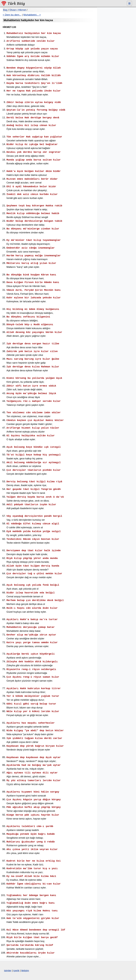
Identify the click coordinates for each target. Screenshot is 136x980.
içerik (16, 971)
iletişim (25, 971)
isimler (8, 971)
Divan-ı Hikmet (18, 10)
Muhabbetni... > (32, 15)
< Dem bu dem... (12, 15)
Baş (5, 10)
